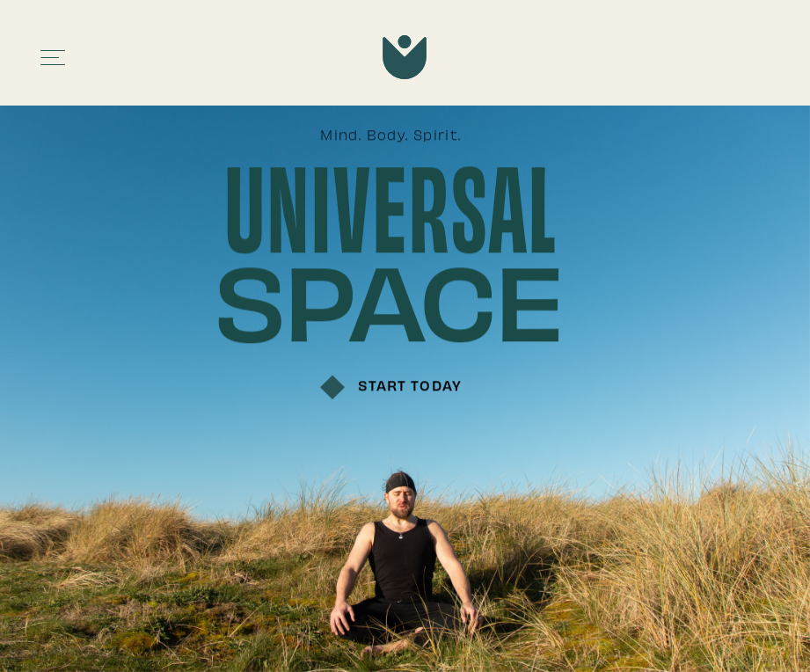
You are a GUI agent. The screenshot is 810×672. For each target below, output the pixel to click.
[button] (54, 58)
